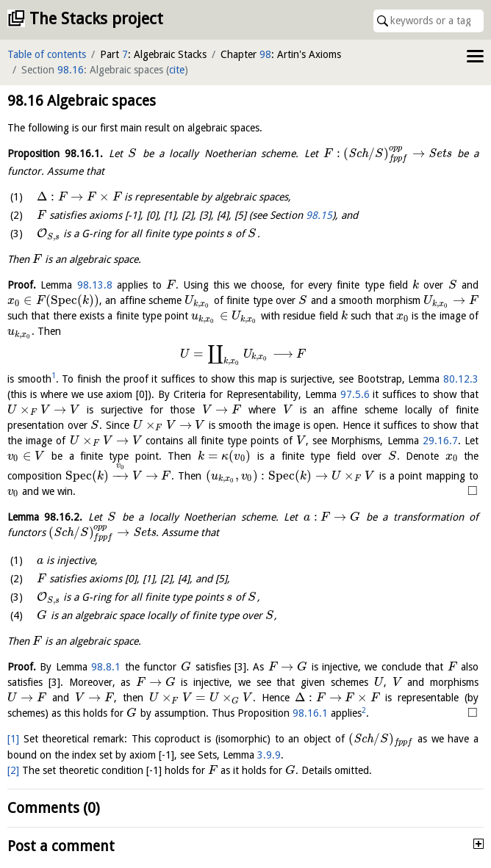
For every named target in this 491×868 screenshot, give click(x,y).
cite (177, 70)
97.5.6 (355, 394)
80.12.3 (461, 379)
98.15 (319, 215)
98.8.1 (106, 667)
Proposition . (55, 153)
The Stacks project (96, 19)
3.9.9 (269, 755)
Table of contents (47, 54)
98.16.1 (310, 713)
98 (265, 54)
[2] (13, 770)
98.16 (71, 70)
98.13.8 (95, 285)
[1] (13, 739)
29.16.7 (440, 441)
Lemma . (45, 517)
